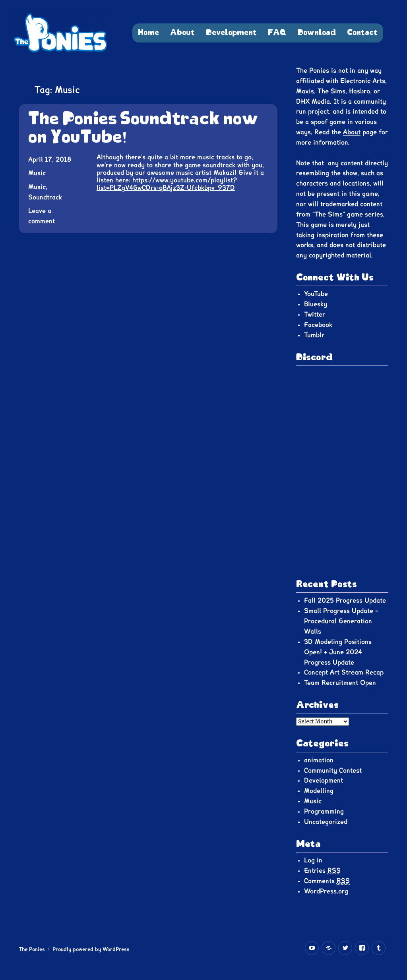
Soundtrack (45, 197)
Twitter (315, 315)
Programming (324, 812)
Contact (362, 33)
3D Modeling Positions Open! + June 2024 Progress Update (338, 652)
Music (37, 173)
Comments (327, 881)
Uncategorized (326, 822)
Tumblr (314, 335)
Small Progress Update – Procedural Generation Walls (341, 621)
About (182, 33)
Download (317, 33)
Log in (313, 860)
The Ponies (32, 950)
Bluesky (316, 304)
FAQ (277, 33)
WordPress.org (326, 891)
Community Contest (333, 771)
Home (148, 33)
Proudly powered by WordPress (91, 950)
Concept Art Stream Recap (344, 673)
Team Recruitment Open (340, 683)
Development (231, 33)
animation (319, 760)
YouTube (316, 294)
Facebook (318, 325)
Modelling (319, 791)
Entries (322, 871)
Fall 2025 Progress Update (345, 601)
